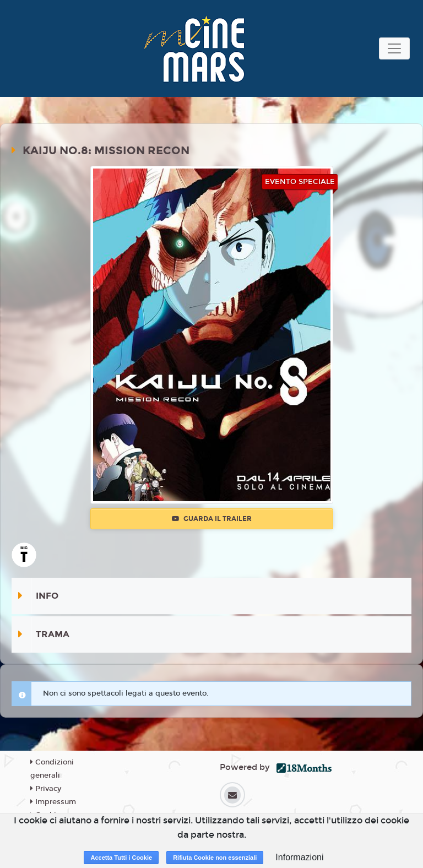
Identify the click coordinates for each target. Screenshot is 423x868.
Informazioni (299, 857)
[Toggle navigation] (394, 48)
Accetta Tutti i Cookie (121, 858)
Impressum (53, 802)
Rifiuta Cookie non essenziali (215, 858)
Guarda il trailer (212, 519)
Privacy (46, 789)
